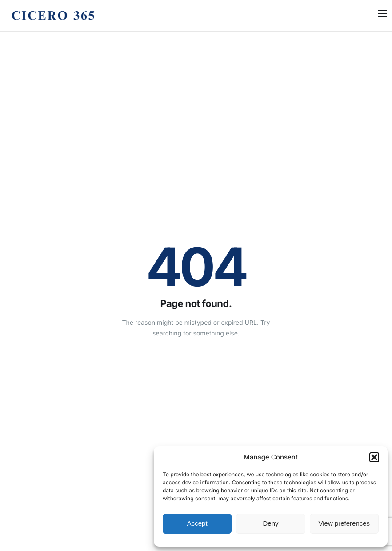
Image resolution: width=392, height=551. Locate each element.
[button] (374, 457)
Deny (270, 523)
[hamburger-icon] (382, 14)
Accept (197, 523)
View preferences (344, 523)
